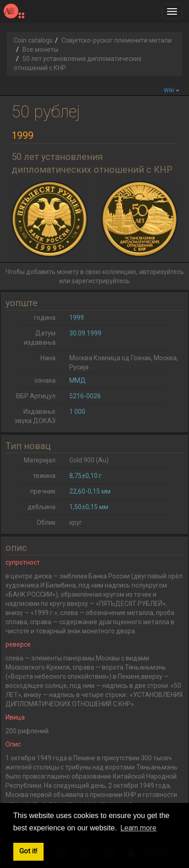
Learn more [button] (138, 828)
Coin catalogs (33, 40)
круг (76, 522)
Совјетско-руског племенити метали (117, 40)
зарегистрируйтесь (101, 281)
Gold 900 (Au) (89, 460)
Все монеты (40, 49)
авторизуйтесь (161, 272)
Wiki (172, 90)
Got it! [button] (28, 851)
